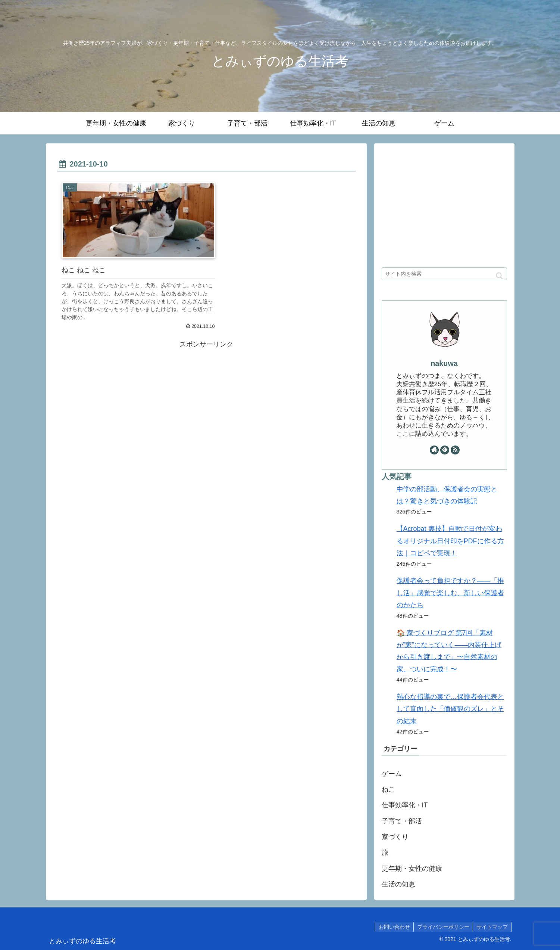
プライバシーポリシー (442, 927)
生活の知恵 (398, 884)
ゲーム (392, 774)
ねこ (388, 789)
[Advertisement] (206, 396)
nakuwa (444, 363)
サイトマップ (492, 927)
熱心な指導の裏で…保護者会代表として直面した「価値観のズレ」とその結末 (450, 709)
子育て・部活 (402, 821)
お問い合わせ (392, 927)
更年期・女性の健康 (412, 869)
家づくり (395, 837)
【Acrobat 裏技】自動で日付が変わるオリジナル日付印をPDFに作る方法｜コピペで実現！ (450, 541)
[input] (444, 274)
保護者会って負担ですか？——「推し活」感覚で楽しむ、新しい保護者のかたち (450, 593)
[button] (499, 276)
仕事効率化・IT (405, 805)
